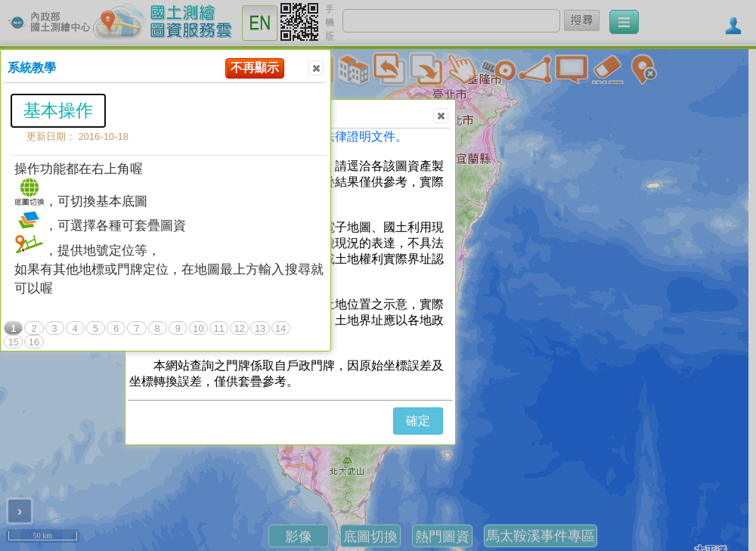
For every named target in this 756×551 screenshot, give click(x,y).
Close (315, 68)
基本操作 (58, 110)
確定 (418, 421)
